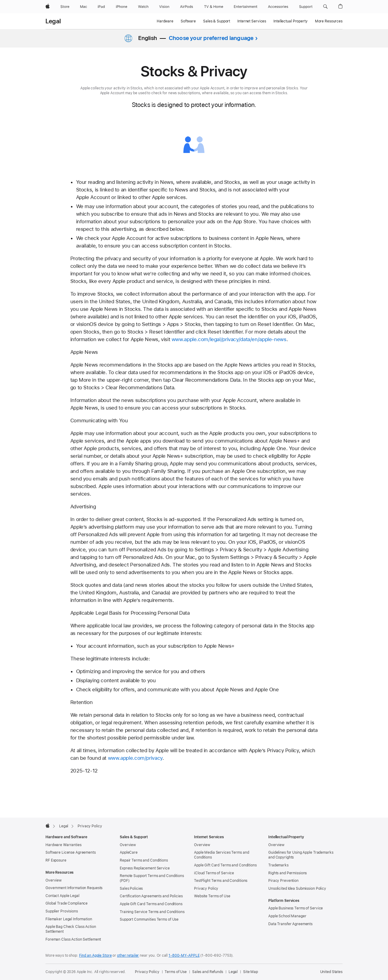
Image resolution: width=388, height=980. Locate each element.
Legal (53, 21)
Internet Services (252, 21)
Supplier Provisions (62, 911)
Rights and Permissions (288, 873)
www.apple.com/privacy (135, 758)
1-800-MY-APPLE (184, 955)
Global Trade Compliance (67, 903)
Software (188, 21)
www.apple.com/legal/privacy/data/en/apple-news (229, 339)
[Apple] (48, 7)
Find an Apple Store (95, 955)
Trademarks (278, 865)
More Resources (329, 21)
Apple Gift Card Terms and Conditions (151, 904)
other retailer (128, 955)
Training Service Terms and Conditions (152, 912)
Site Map (251, 972)
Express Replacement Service (145, 868)
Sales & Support (217, 21)
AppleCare (129, 852)
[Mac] (84, 7)
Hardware (165, 21)
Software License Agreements (71, 852)
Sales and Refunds (208, 972)
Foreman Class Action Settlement (73, 939)
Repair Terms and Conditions (144, 860)
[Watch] (143, 7)
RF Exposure (56, 860)
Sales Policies (131, 889)
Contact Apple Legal (62, 896)
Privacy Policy (206, 889)
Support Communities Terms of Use (149, 919)
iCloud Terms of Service (214, 873)
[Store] (65, 7)
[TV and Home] (214, 7)
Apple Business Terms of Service (296, 908)
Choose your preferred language (211, 38)
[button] (325, 7)
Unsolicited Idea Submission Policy (297, 889)
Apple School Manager (287, 916)
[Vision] (164, 7)
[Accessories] (278, 7)
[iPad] (101, 7)
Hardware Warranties (64, 845)
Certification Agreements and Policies (151, 896)
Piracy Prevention (283, 881)
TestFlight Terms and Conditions (221, 881)
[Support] (306, 7)
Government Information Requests (74, 888)
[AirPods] (187, 7)
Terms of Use (176, 972)
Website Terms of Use (212, 896)
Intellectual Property (290, 21)
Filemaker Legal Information (69, 919)
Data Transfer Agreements (290, 924)
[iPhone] (122, 7)
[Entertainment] (246, 7)
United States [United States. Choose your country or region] (331, 972)
